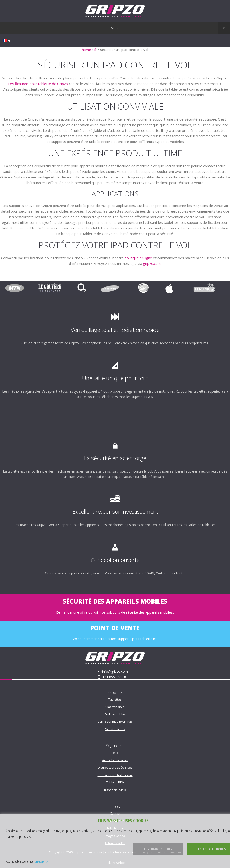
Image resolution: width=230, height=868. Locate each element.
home (86, 50)
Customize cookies (158, 849)
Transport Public (115, 790)
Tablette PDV (115, 782)
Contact (115, 813)
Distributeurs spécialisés (115, 768)
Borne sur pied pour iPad (115, 722)
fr (96, 50)
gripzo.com (152, 263)
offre (84, 612)
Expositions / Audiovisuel (115, 775)
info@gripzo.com (115, 671)
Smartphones (115, 707)
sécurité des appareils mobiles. (150, 612)
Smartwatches (115, 729)
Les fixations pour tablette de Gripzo (38, 84)
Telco (115, 753)
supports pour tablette (135, 639)
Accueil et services (115, 760)
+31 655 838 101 (115, 677)
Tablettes (115, 699)
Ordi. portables (115, 714)
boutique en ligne (138, 258)
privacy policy (41, 861)
